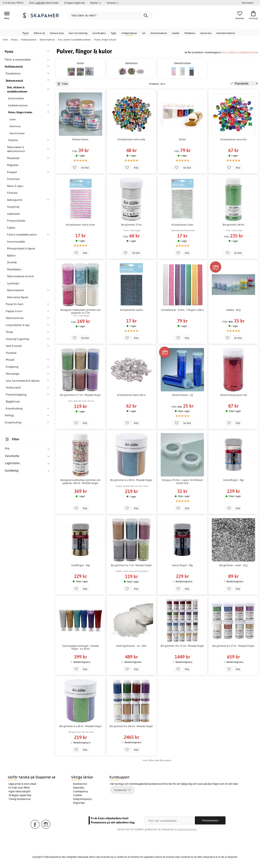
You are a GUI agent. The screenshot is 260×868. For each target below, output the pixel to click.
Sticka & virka (57, 33)
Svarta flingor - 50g (182, 565)
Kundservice (80, 784)
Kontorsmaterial (159, 33)
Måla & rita (39, 33)
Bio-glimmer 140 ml (233, 225)
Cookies (78, 795)
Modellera (190, 33)
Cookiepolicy (81, 791)
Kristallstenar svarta (131, 310)
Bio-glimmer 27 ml (131, 225)
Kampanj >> (113, 3)
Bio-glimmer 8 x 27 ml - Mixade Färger (233, 646)
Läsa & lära (206, 33)
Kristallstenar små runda (131, 139)
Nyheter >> (96, 3)
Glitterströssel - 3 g (182, 395)
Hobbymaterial (129, 33)
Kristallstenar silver (182, 225)
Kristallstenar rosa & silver (80, 225)
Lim (144, 33)
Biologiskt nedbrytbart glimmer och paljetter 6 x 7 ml (81, 311)
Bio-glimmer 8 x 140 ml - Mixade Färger (131, 726)
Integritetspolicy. (187, 829)
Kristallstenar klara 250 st (131, 395)
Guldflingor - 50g (81, 565)
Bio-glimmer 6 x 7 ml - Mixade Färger (80, 395)
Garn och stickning (78, 33)
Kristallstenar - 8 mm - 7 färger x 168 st (182, 310)
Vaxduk (176, 33)
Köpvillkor (79, 788)
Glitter (182, 139)
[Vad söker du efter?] (110, 16)
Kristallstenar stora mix (233, 139)
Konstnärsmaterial (226, 33)
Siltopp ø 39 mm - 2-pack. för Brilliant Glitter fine (182, 481)
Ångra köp (79, 803)
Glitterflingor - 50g (233, 480)
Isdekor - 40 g (233, 310)
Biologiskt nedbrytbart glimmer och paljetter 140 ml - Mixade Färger (81, 481)
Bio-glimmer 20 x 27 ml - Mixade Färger (182, 646)
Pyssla (26, 33)
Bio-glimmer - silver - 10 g (233, 565)
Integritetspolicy (83, 799)
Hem (5, 40)
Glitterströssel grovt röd (233, 395)
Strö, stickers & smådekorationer (240, 52)
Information (247, 3)
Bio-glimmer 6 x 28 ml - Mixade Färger (131, 480)
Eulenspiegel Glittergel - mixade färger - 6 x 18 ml (81, 647)
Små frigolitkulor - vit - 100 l (131, 646)
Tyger (114, 33)
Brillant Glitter (80, 139)
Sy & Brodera (99, 33)
